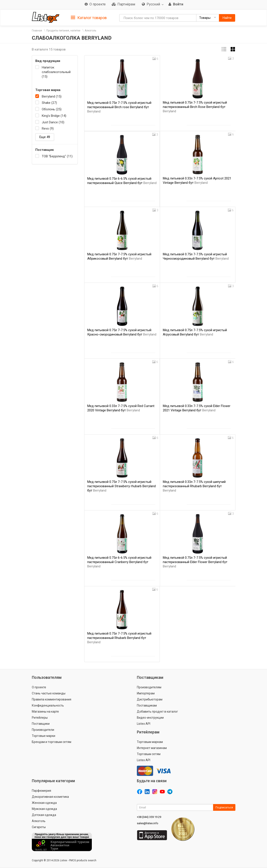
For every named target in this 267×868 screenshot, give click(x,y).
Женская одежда (44, 803)
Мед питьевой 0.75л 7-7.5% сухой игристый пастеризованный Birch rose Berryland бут (119, 107)
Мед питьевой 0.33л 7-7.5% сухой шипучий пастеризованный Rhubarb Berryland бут (194, 486)
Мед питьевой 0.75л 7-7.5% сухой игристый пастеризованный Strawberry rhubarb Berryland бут (121, 486)
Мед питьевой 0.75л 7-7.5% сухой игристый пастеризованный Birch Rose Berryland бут (195, 107)
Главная (37, 31)
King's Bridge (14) (54, 116)
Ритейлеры (40, 718)
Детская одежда (44, 815)
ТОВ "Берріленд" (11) (57, 156)
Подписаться (224, 807)
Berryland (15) (52, 96)
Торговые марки (44, 736)
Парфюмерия (41, 791)
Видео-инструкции (150, 718)
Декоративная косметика (50, 797)
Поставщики (41, 724)
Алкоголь (90, 31)
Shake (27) (49, 103)
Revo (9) (48, 129)
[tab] (89, 17)
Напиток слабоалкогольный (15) (56, 72)
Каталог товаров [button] (89, 18)
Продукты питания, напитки (63, 31)
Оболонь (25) (52, 109)
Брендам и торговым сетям (52, 742)
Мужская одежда (44, 809)
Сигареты (39, 827)
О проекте (39, 687)
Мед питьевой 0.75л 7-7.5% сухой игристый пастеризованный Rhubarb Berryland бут (119, 638)
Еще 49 (45, 137)
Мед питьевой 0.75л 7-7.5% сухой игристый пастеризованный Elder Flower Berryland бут (195, 562)
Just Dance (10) (53, 122)
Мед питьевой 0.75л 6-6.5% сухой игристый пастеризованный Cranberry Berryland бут (119, 562)
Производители (43, 730)
